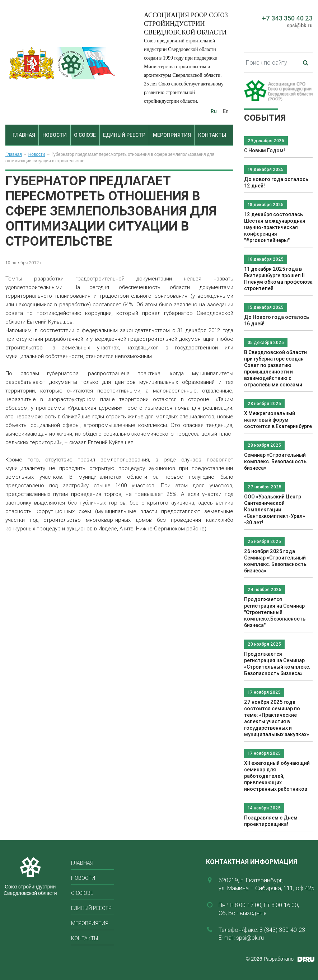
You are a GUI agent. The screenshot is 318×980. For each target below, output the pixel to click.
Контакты (212, 135)
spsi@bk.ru (300, 25)
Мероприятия (172, 135)
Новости (55, 135)
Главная (24, 135)
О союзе (85, 135)
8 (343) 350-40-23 (282, 930)
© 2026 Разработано (270, 959)
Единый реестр (124, 135)
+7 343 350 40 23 (287, 18)
